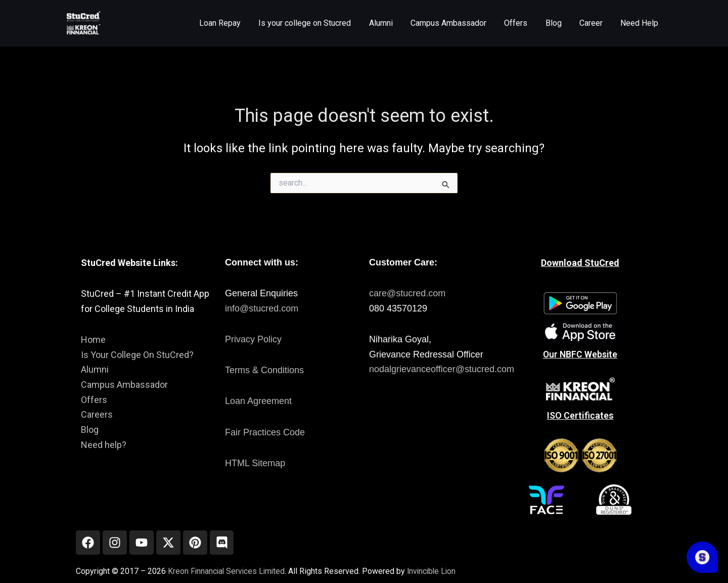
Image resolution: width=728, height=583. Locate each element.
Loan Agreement (258, 400)
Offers (94, 399)
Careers (97, 414)
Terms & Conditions (264, 370)
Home (93, 339)
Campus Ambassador (124, 384)
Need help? (104, 444)
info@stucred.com (262, 307)
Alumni (95, 369)
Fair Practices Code (265, 431)
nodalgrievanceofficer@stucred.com (442, 369)
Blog (90, 429)
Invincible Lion (436, 571)
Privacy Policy (253, 339)
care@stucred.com (407, 293)
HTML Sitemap (255, 462)
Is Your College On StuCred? (137, 354)
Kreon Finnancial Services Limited (228, 571)
